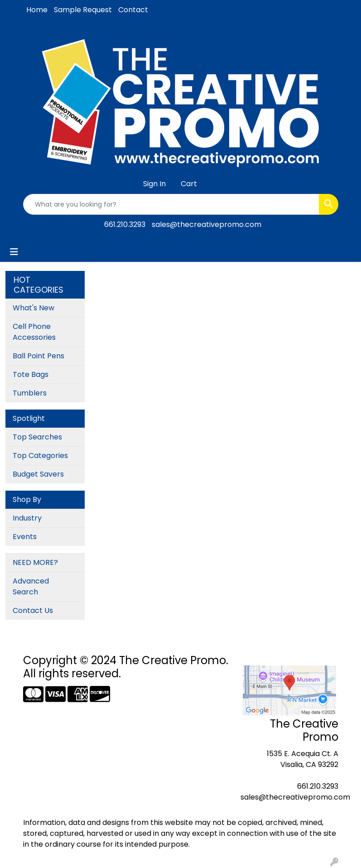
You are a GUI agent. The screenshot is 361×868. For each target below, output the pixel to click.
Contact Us (33, 610)
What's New (34, 308)
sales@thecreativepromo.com (207, 224)
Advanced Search (31, 586)
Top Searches (37, 437)
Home (37, 10)
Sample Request (83, 10)
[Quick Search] (171, 204)
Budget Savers (38, 474)
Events (25, 537)
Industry (27, 518)
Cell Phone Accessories (34, 332)
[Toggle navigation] (14, 252)
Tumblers (30, 393)
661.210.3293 (125, 224)
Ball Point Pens (39, 356)
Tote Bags (31, 374)
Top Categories (40, 456)
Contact (133, 10)
